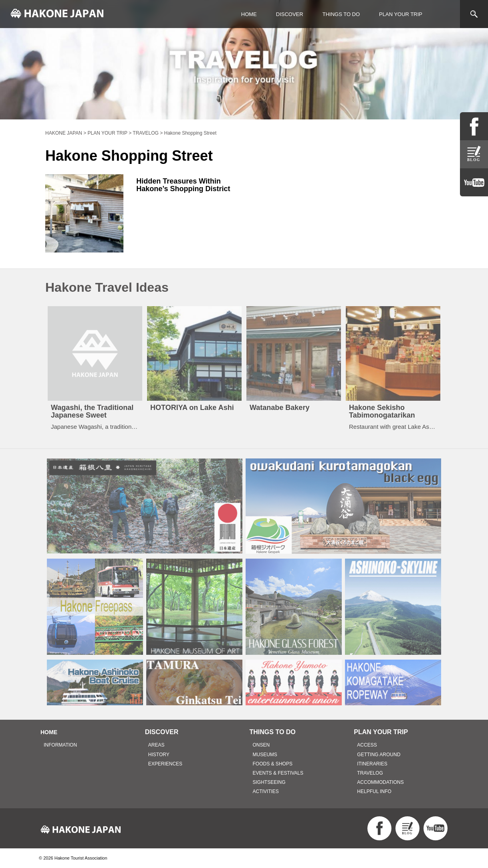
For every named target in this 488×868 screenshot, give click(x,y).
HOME (249, 14)
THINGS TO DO (341, 14)
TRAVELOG (370, 773)
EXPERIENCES (165, 764)
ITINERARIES (372, 764)
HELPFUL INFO (374, 791)
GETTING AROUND (379, 755)
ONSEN (261, 745)
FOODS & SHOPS (273, 764)
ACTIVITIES (266, 791)
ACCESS (367, 745)
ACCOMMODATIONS (380, 782)
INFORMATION (60, 745)
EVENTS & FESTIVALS (278, 773)
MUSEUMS (265, 755)
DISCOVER (290, 14)
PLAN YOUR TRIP (401, 14)
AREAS (156, 745)
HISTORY (159, 755)
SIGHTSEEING (269, 782)
